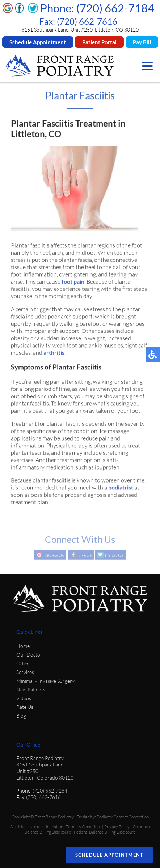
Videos (24, 698)
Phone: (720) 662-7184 (97, 8)
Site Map (18, 826)
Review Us (54, 555)
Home (23, 646)
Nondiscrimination (46, 826)
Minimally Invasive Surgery (45, 681)
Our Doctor (29, 655)
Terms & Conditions (84, 826)
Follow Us (114, 555)
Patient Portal (99, 42)
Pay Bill (142, 42)
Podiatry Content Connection (123, 817)
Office (23, 663)
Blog (21, 716)
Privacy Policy (117, 826)
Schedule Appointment (38, 42)
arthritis (54, 353)
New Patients (31, 689)
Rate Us (25, 707)
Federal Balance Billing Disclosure (105, 832)
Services (25, 672)
